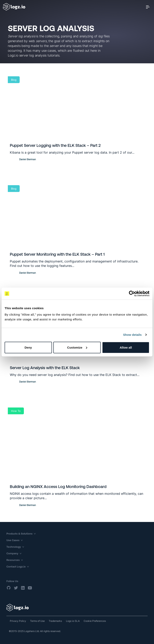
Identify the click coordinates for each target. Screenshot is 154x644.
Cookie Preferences (95, 621)
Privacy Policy (18, 621)
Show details (132, 335)
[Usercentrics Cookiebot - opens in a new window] (132, 294)
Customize (77, 347)
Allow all (126, 347)
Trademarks (55, 621)
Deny (28, 347)
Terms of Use (37, 621)
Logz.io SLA (73, 621)
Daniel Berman (28, 159)
